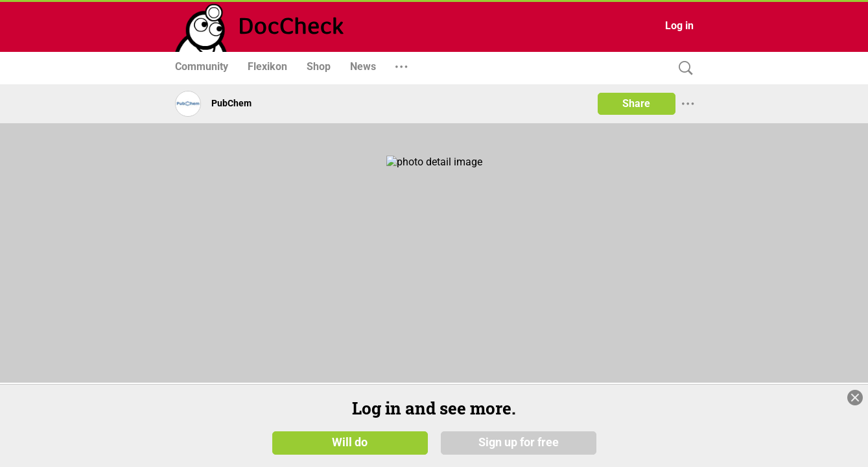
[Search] (683, 68)
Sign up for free (519, 442)
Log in (679, 26)
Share (636, 103)
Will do (350, 442)
